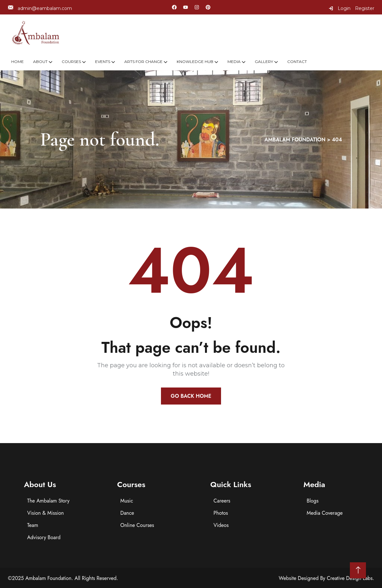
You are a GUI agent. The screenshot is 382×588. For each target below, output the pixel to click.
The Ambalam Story (49, 501)
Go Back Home (191, 396)
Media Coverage (325, 513)
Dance (127, 513)
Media (234, 62)
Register (365, 8)
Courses (71, 62)
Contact (297, 62)
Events (103, 62)
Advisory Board (44, 537)
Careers (222, 501)
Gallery (264, 62)
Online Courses (137, 525)
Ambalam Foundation (49, 578)
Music (127, 501)
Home (18, 62)
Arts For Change (143, 62)
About (40, 62)
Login (340, 8)
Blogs (313, 501)
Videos (221, 525)
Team (33, 525)
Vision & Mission (46, 513)
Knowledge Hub (195, 62)
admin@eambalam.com (40, 8)
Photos (221, 513)
